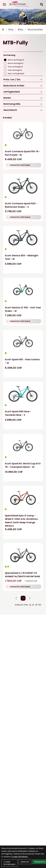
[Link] (4, 4)
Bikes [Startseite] (21, 29)
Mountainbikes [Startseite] (35, 29)
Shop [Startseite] (11, 29)
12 (30, 605)
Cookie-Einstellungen (10, 863)
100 (40, 605)
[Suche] (42, 4)
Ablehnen (25, 862)
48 (36, 605)
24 (33, 605)
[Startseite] (3, 29)
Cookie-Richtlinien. (20, 857)
